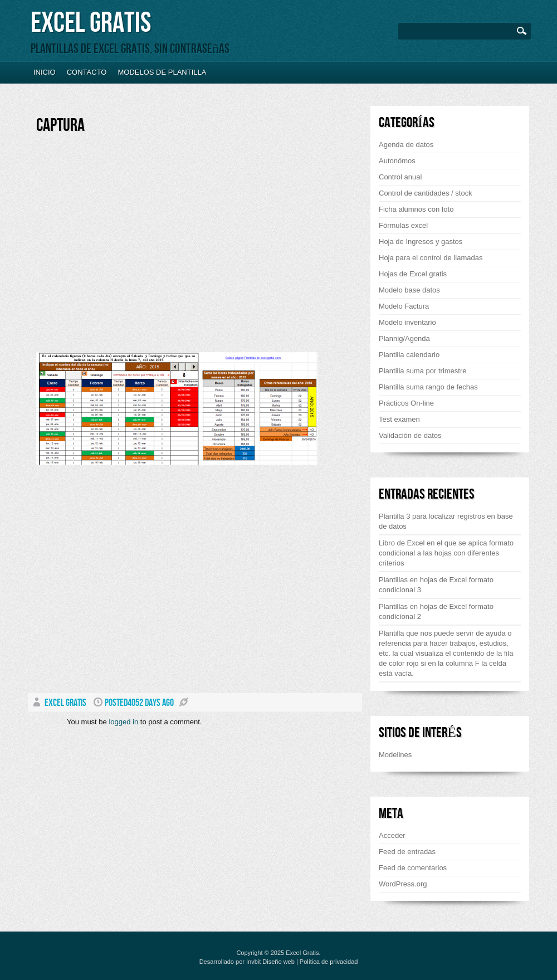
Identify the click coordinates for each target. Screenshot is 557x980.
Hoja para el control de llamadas (431, 258)
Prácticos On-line (406, 403)
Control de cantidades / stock (426, 193)
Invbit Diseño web (270, 962)
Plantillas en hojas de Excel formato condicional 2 (436, 611)
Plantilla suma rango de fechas (428, 387)
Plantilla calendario (409, 355)
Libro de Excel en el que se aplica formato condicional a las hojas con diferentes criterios (446, 553)
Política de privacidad (329, 962)
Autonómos (397, 161)
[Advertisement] (132, 248)
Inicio (45, 72)
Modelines (395, 755)
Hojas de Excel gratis (413, 274)
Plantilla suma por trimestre (423, 371)
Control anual (400, 177)
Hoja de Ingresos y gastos (421, 242)
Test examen (399, 419)
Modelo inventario (407, 322)
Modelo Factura (404, 306)
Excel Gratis (91, 23)
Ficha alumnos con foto (416, 209)
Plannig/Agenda (404, 338)
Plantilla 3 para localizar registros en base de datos (446, 521)
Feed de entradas (407, 852)
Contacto (87, 72)
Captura (60, 126)
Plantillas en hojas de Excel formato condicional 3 (436, 585)
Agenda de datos (406, 145)
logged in (123, 722)
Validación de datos (410, 435)
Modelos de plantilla (162, 72)
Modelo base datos (409, 290)
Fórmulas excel (403, 225)
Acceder (392, 835)
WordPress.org (403, 884)
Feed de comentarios (413, 868)
